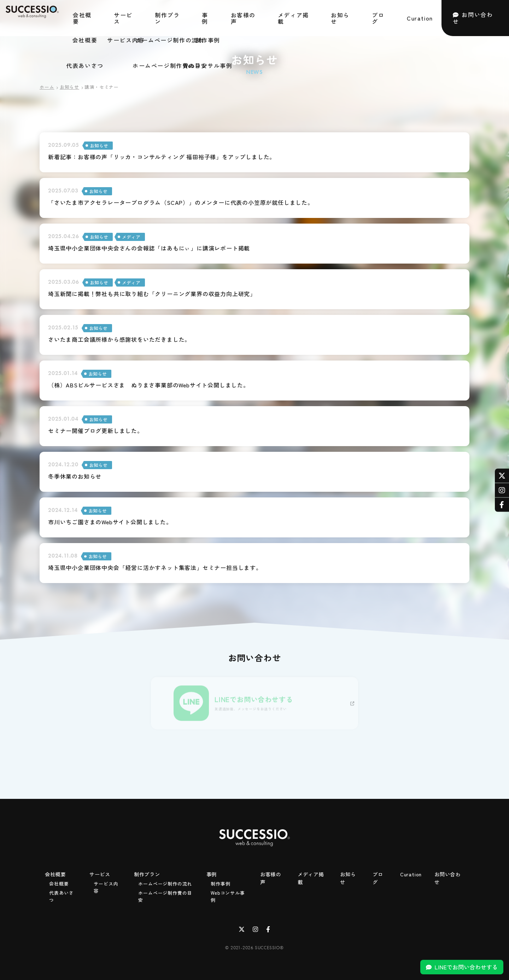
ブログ (378, 17)
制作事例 (220, 882)
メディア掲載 (293, 17)
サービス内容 (106, 886)
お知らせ (340, 17)
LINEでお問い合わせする (466, 967)
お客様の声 (243, 17)
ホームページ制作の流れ (165, 882)
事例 (205, 17)
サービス (123, 17)
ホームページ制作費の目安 (165, 895)
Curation (420, 17)
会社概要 (82, 17)
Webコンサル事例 (228, 895)
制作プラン (167, 17)
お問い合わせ (473, 17)
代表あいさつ (61, 895)
